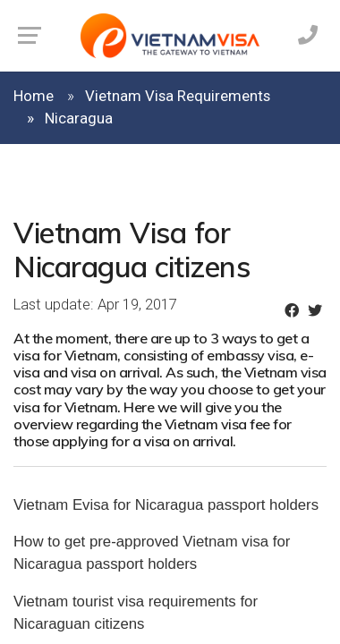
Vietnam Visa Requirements (178, 96)
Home (34, 96)
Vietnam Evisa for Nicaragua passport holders (166, 505)
